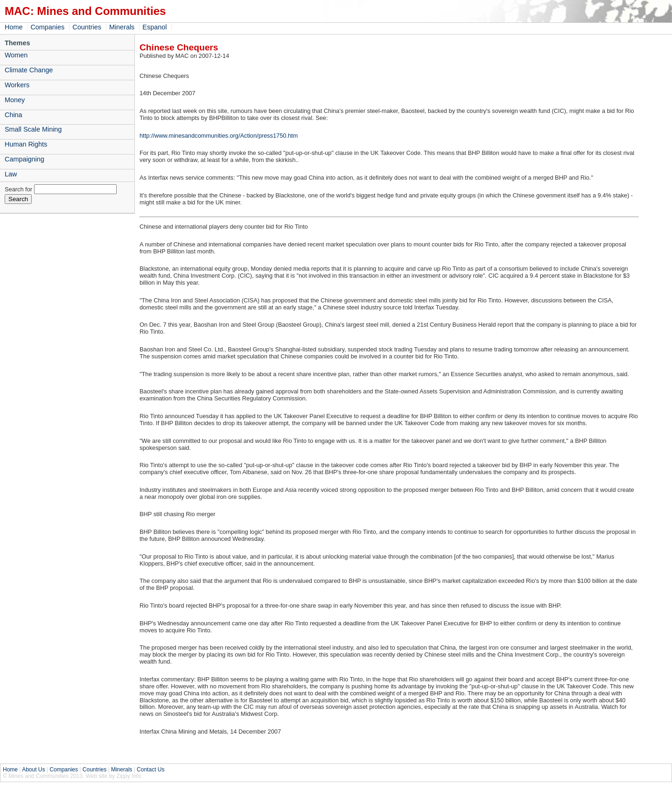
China (14, 115)
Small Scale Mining (33, 129)
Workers (17, 85)
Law (11, 174)
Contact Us (150, 770)
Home (14, 27)
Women (16, 55)
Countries (87, 27)
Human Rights (26, 144)
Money (15, 100)
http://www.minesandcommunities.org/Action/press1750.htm (219, 136)
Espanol (154, 27)
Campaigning (24, 159)
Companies (47, 27)
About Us (33, 770)
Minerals (122, 27)
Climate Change (29, 70)
